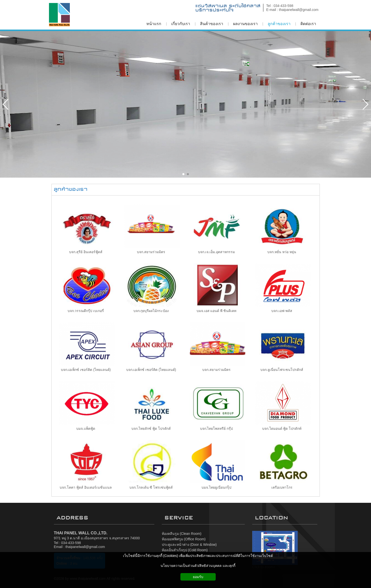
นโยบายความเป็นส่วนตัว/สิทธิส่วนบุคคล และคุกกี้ (198, 566)
